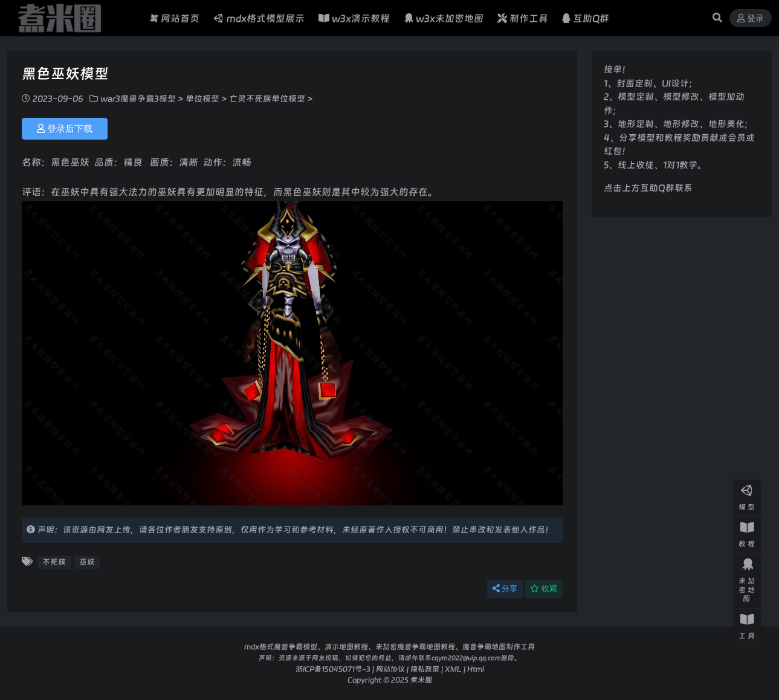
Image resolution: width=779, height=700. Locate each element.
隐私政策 (425, 669)
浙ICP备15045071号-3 (333, 669)
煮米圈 (421, 680)
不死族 (54, 562)
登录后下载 (65, 129)
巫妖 (87, 562)
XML (453, 669)
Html (476, 669)
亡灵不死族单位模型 (267, 99)
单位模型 (202, 99)
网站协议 (390, 669)
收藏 (544, 588)
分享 (505, 588)
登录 (751, 18)
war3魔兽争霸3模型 (138, 99)
